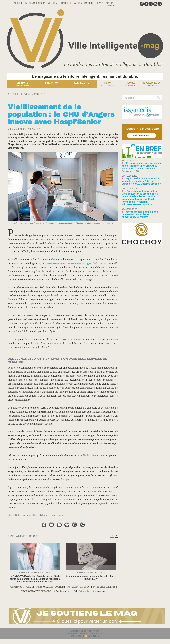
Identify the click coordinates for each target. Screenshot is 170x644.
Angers (27, 515)
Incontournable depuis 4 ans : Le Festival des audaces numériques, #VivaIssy (140, 207)
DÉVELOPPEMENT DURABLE (53, 591)
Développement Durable (152, 84)
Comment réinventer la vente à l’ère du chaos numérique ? (91, 578)
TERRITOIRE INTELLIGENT (30, 587)
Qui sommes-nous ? (35, 3)
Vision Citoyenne (108, 84)
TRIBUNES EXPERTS (21, 591)
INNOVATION (57, 587)
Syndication (93, 640)
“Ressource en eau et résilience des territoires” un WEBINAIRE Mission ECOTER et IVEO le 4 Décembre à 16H (142, 165)
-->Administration (83, 591)
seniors (61, 515)
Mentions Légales (58, 3)
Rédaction (76, 3)
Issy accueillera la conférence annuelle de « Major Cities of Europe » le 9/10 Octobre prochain (141, 178)
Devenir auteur (105, 3)
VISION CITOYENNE (40, 94)
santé (53, 515)
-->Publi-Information (105, 591)
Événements (82, 83)
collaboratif (44, 515)
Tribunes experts (130, 84)
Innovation (52, 83)
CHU (34, 515)
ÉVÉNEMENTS (76, 587)
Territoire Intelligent (22, 84)
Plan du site (77, 640)
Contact (109, 5)
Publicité (89, 3)
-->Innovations (63, 595)
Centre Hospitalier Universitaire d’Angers (68, 264)
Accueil (18, 3)
